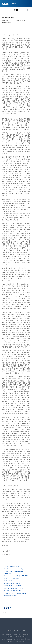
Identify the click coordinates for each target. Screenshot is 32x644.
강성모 (20, 596)
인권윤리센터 (17, 591)
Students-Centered (11, 569)
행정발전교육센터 (9, 588)
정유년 (6, 567)
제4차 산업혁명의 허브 (10, 596)
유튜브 (24, 631)
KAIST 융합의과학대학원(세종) (13, 578)
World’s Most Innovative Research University (15, 572)
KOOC (16, 576)
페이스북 (17, 631)
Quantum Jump (15, 567)
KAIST (5, 4)
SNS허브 (10, 631)
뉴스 (14, 3)
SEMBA (19, 586)
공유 (28, 10)
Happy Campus (22, 593)
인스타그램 (21, 631)
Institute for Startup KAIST (13, 583)
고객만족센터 (8, 591)
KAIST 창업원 (8, 581)
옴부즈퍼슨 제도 (20, 588)
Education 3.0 (9, 576)
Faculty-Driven (23, 569)
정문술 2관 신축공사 (10, 593)
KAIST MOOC (24, 576)
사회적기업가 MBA (10, 586)
